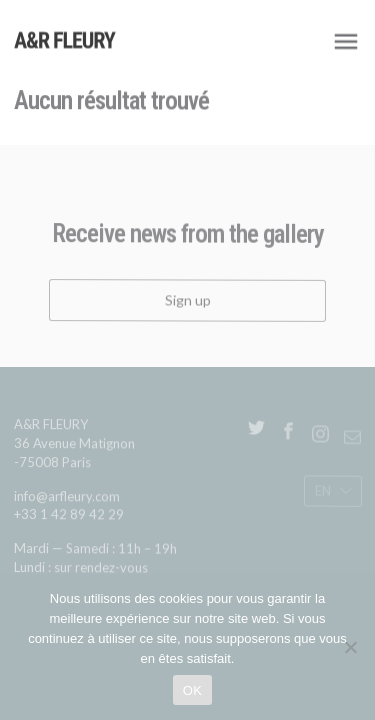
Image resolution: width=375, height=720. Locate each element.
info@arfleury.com (67, 500)
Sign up (188, 303)
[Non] (350, 647)
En (322, 493)
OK (192, 690)
